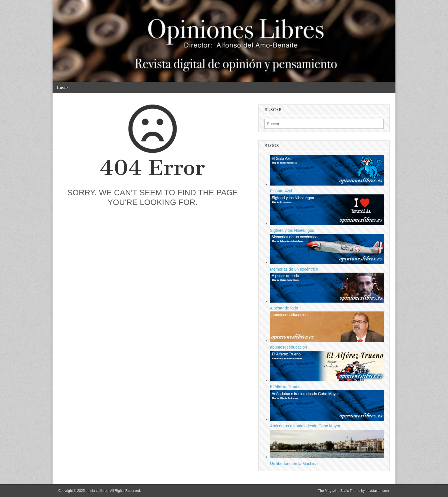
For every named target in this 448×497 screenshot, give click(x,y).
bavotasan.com (377, 491)
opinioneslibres (97, 491)
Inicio (62, 87)
